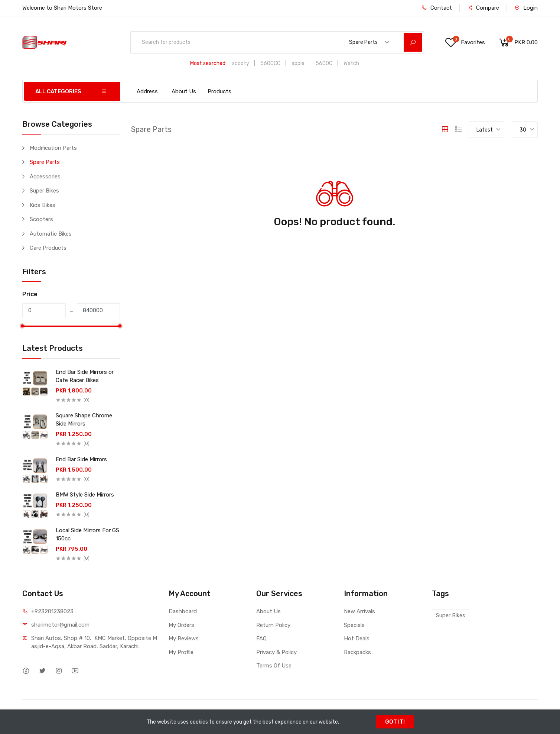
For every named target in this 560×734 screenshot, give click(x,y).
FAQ (261, 638)
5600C (324, 63)
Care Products (48, 248)
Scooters (41, 219)
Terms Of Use (274, 666)
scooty (241, 63)
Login (526, 8)
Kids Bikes (43, 205)
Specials (354, 625)
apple (298, 63)
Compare (483, 8)
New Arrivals (359, 611)
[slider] (22, 326)
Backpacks (357, 652)
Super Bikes (44, 191)
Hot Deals (357, 638)
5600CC (270, 63)
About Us (184, 91)
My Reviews (184, 638)
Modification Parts (53, 148)
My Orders (181, 625)
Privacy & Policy (276, 652)
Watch (351, 63)
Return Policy (273, 625)
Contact (437, 8)
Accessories (45, 177)
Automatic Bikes (51, 234)
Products (219, 91)
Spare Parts (45, 162)
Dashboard (183, 611)
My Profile (181, 652)
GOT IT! (395, 722)
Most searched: (208, 63)
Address (147, 91)
